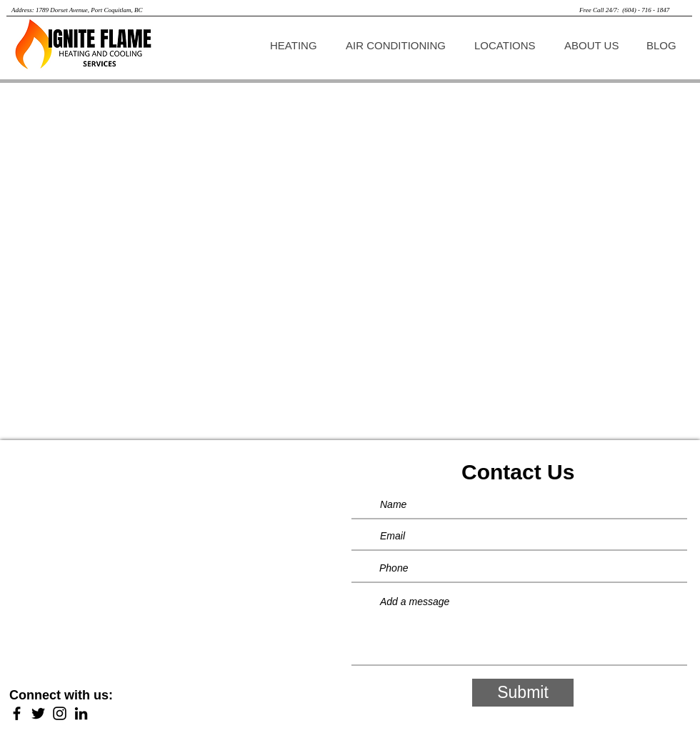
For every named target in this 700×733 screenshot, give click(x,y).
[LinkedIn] (81, 713)
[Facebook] (17, 713)
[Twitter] (38, 713)
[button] (297, 45)
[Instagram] (60, 713)
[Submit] (523, 693)
